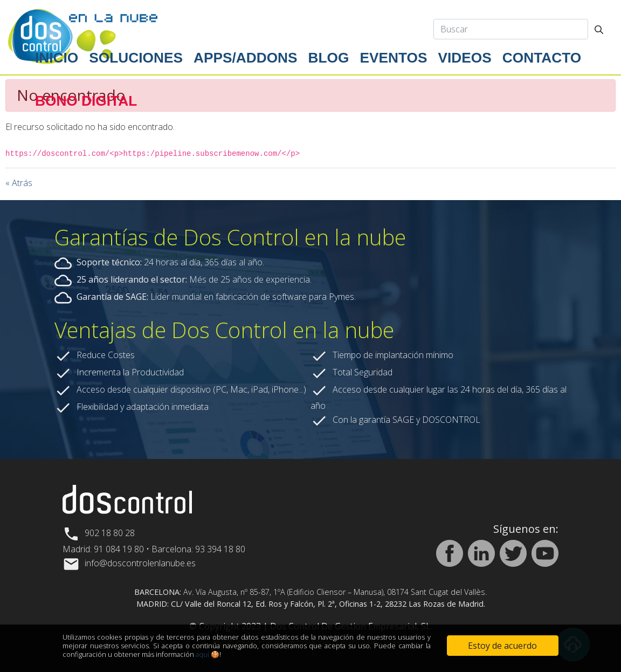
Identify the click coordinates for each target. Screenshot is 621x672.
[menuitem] (57, 58)
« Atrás (19, 183)
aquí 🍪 (208, 654)
